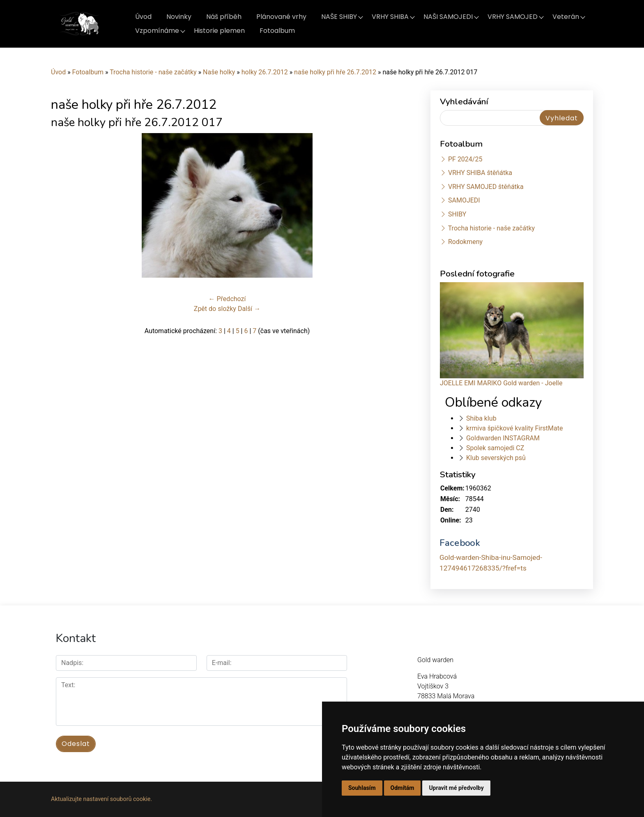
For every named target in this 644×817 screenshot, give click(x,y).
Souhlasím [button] (362, 788)
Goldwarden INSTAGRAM (503, 438)
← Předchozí (227, 299)
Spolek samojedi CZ (495, 448)
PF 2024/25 (465, 159)
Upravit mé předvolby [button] (456, 788)
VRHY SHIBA (390, 17)
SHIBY (457, 214)
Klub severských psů (496, 458)
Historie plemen (219, 31)
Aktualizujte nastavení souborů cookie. (101, 799)
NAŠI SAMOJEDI (448, 17)
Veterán (566, 17)
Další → (249, 309)
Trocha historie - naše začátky (153, 72)
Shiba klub (481, 418)
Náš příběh (224, 17)
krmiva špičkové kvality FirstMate (515, 428)
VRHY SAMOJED (513, 17)
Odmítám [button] (402, 788)
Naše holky (220, 72)
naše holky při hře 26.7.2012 (335, 72)
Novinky (179, 17)
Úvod (143, 17)
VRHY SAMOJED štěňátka (486, 187)
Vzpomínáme (157, 31)
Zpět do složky (215, 309)
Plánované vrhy (281, 17)
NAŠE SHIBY (339, 17)
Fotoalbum (277, 31)
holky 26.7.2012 (265, 72)
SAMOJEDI (464, 200)
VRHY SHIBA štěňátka (480, 173)
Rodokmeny (465, 242)
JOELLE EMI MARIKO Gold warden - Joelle (501, 383)
